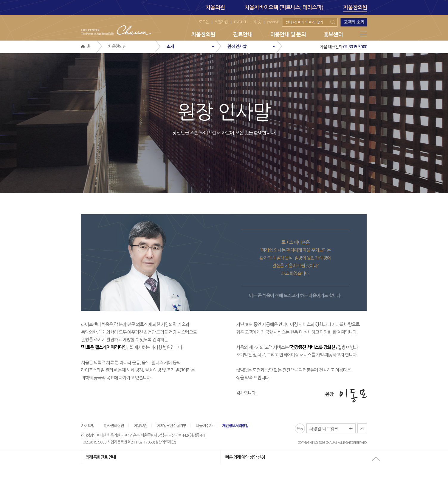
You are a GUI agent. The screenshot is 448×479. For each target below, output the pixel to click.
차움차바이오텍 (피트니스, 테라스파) (284, 7)
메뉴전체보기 (364, 34)
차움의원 (215, 7)
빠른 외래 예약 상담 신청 (245, 457)
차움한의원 (355, 8)
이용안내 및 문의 (288, 35)
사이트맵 (88, 425)
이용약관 (140, 425)
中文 (258, 22)
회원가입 (221, 22)
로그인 (204, 22)
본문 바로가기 (0, 0)
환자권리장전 (114, 425)
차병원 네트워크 (331, 429)
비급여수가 (204, 425)
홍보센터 (333, 35)
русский (273, 22)
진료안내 (243, 35)
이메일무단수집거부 (171, 425)
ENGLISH (241, 22)
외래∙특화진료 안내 (101, 457)
